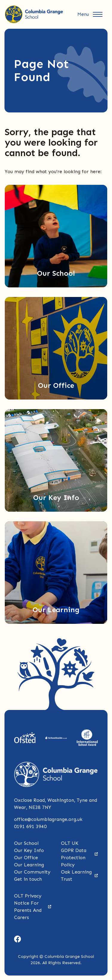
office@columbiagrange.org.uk (48, 819)
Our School (26, 843)
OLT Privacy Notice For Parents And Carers (33, 907)
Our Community (32, 872)
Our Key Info (29, 850)
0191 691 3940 (30, 826)
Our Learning (29, 865)
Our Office (26, 858)
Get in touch (28, 879)
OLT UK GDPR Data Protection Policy (80, 854)
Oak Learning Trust (80, 875)
